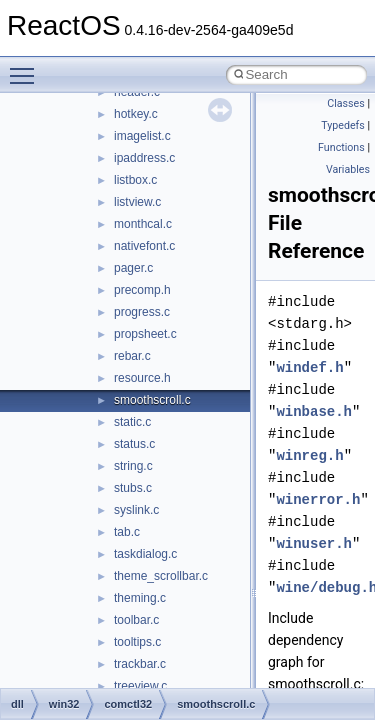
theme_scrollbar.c (161, 576)
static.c (132, 422)
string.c (133, 466)
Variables (348, 169)
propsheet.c (145, 334)
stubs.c (133, 488)
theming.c (140, 598)
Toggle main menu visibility (27, 67)
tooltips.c (137, 642)
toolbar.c (136, 620)
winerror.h (318, 499)
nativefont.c (144, 246)
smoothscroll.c (152, 400)
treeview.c (140, 686)
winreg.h (309, 455)
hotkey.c (136, 114)
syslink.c (136, 510)
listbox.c (135, 180)
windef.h (309, 367)
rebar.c (132, 356)
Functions (341, 147)
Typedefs (343, 125)
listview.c (137, 202)
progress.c (142, 312)
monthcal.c (143, 224)
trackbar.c (140, 664)
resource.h (142, 378)
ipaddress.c (144, 158)
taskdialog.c (145, 554)
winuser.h (314, 543)
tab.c (127, 532)
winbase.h (314, 411)
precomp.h (142, 290)
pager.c (133, 268)
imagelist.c (142, 136)
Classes (345, 103)
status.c (134, 444)
